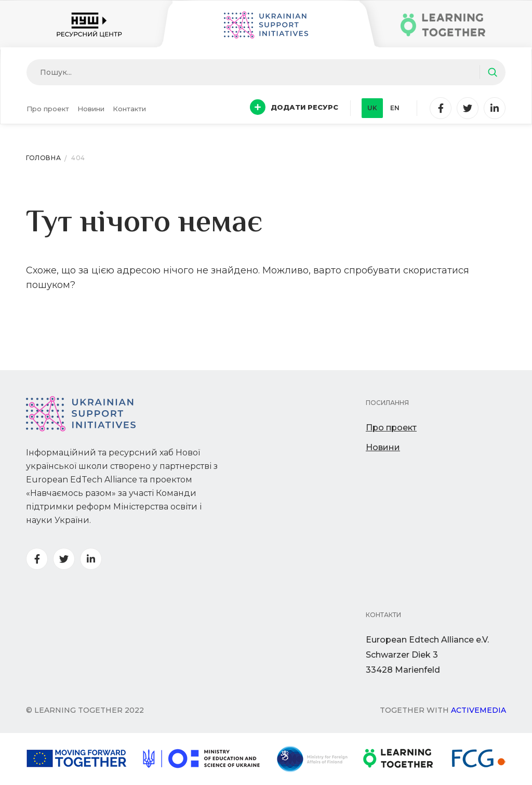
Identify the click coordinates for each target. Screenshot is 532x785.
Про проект (48, 109)
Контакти (129, 109)
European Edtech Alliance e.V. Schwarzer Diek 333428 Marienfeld (427, 655)
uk (372, 108)
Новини (91, 109)
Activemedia (478, 710)
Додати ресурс (294, 107)
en (395, 108)
